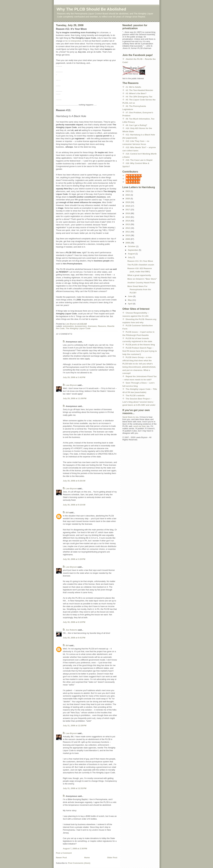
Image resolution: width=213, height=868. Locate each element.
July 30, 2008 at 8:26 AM (74, 481)
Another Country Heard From (141, 283)
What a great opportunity (139, 275)
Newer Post (61, 858)
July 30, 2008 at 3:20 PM (74, 559)
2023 (128, 191)
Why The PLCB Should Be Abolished (91, 9)
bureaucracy (81, 326)
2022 (128, 195)
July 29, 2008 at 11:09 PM (75, 398)
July (130, 257)
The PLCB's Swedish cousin (141, 265)
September (133, 250)
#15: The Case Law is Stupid (139, 160)
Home (87, 858)
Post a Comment (64, 853)
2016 (128, 213)
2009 (128, 239)
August (132, 254)
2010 (128, 235)
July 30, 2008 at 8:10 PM (74, 622)
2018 (128, 206)
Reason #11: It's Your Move (140, 261)
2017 (128, 210)
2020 (128, 199)
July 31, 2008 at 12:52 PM (75, 788)
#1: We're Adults (133, 87)
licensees (92, 326)
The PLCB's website (135, 395)
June (130, 296)
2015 (128, 217)
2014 (128, 221)
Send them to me (131, 417)
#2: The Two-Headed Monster (139, 90)
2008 (128, 243)
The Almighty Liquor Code (78, 328)
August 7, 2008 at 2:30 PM (75, 849)
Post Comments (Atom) (79, 863)
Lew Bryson (71, 385)
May (130, 300)
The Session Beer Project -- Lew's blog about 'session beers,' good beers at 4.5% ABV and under (139, 402)
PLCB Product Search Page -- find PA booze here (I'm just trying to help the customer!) (140, 351)
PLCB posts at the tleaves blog (140, 345)
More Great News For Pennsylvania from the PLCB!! (139, 289)
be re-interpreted (73, 41)
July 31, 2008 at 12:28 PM (75, 726)
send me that (139, 426)
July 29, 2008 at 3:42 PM (74, 377)
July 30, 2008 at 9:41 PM (74, 638)
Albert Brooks (135, 176)
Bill (67, 513)
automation (68, 326)
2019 (128, 202)
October (132, 246)
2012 (128, 228)
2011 (128, 232)
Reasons (102, 326)
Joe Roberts (71, 630)
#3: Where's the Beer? (136, 93)
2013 (128, 224)
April (130, 304)
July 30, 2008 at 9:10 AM (74, 505)
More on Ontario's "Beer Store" (142, 279)
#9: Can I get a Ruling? (136, 125)
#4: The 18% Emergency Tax (139, 97)
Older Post (112, 858)
